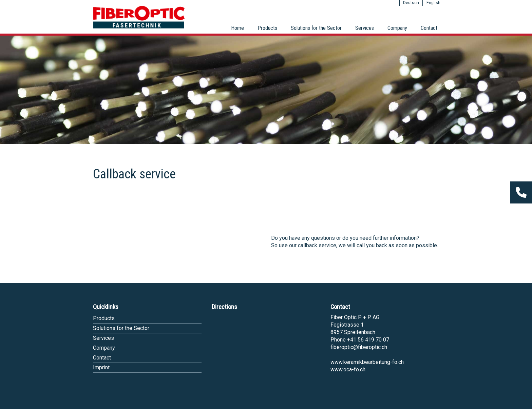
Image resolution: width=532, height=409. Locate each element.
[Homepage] (139, 27)
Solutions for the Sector (316, 28)
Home (237, 28)
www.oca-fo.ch (348, 369)
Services (365, 28)
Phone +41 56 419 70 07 (360, 340)
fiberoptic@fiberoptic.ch (359, 347)
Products (267, 28)
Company (397, 28)
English (433, 3)
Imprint (101, 367)
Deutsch (411, 3)
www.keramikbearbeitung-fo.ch (367, 362)
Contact (429, 28)
